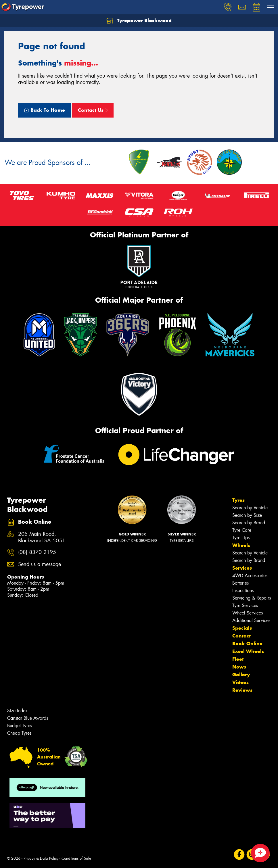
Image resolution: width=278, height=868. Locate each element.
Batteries (240, 583)
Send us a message (40, 564)
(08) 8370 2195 (37, 552)
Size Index (17, 711)
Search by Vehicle (250, 508)
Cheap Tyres (19, 733)
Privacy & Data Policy (41, 858)
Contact (241, 636)
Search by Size (247, 515)
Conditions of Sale (76, 858)
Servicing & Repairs (252, 598)
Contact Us (93, 110)
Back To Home (44, 110)
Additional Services (251, 620)
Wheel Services (248, 613)
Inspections (243, 590)
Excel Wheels (248, 651)
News (239, 667)
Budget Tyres (20, 726)
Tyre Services (245, 605)
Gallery (241, 675)
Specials (242, 628)
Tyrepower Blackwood (139, 21)
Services (242, 568)
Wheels (241, 545)
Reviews (242, 690)
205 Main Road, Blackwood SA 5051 (42, 537)
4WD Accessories (250, 576)
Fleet (238, 659)
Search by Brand (249, 523)
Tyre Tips (241, 538)
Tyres (238, 500)
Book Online (247, 644)
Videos (240, 682)
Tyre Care (242, 530)
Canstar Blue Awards (28, 718)
